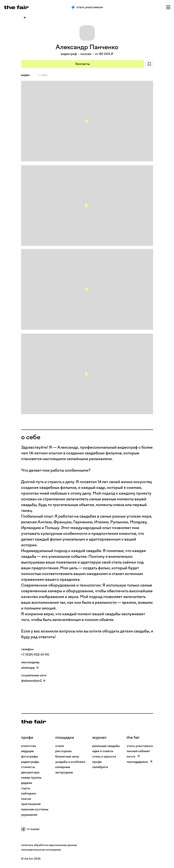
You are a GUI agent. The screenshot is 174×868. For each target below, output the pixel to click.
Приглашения (31, 804)
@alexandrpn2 (31, 681)
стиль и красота (104, 756)
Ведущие (27, 751)
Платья (26, 799)
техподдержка (140, 762)
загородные (64, 772)
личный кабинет (138, 751)
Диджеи (27, 783)
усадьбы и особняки (70, 762)
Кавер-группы (31, 778)
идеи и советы (103, 751)
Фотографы (29, 756)
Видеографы (30, 762)
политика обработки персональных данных (49, 845)
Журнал (99, 737)
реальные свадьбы (106, 746)
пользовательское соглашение (41, 850)
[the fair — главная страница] (16, 7)
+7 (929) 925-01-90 (35, 655)
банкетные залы (67, 756)
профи (27, 737)
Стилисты (28, 767)
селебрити (100, 767)
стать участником (140, 746)
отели (60, 746)
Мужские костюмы (35, 809)
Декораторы (30, 772)
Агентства (28, 746)
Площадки (65, 737)
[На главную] (34, 722)
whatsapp (28, 668)
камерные (63, 767)
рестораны (63, 751)
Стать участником (87, 7)
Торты (26, 788)
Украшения (29, 815)
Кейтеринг (29, 793)
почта (133, 756)
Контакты (82, 64)
